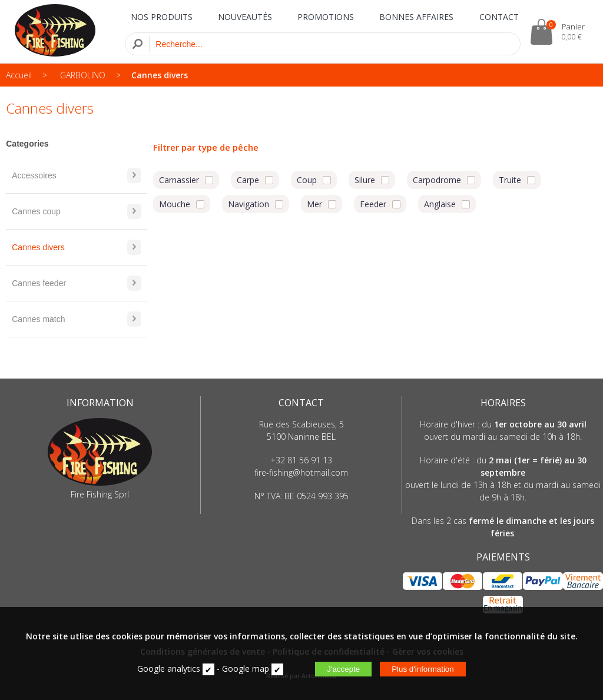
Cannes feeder (77, 283)
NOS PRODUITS (162, 17)
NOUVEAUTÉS (245, 17)
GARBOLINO (83, 75)
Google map (246, 669)
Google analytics (169, 669)
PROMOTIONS (326, 17)
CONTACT (499, 17)
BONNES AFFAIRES (416, 17)
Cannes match (77, 319)
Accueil (19, 75)
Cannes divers (160, 75)
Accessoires (77, 175)
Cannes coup (77, 211)
